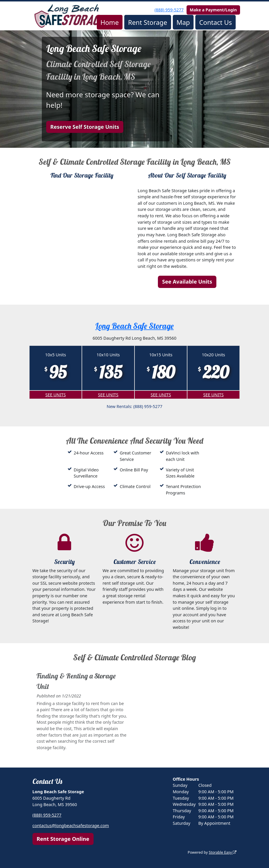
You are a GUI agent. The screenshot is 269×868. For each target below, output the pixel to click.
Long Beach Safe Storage (134, 326)
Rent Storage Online (63, 839)
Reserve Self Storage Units (85, 127)
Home (110, 22)
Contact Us (215, 22)
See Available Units (187, 282)
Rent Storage (148, 22)
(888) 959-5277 (169, 10)
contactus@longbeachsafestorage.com (71, 826)
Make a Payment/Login (213, 10)
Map (183, 22)
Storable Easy (223, 852)
